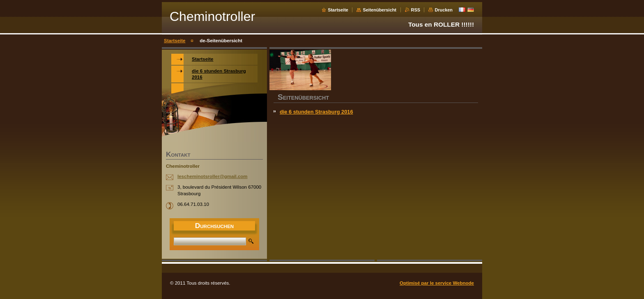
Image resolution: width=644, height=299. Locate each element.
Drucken (444, 10)
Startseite (338, 10)
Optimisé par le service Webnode (437, 283)
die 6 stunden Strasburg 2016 (316, 112)
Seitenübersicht (379, 10)
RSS (416, 10)
